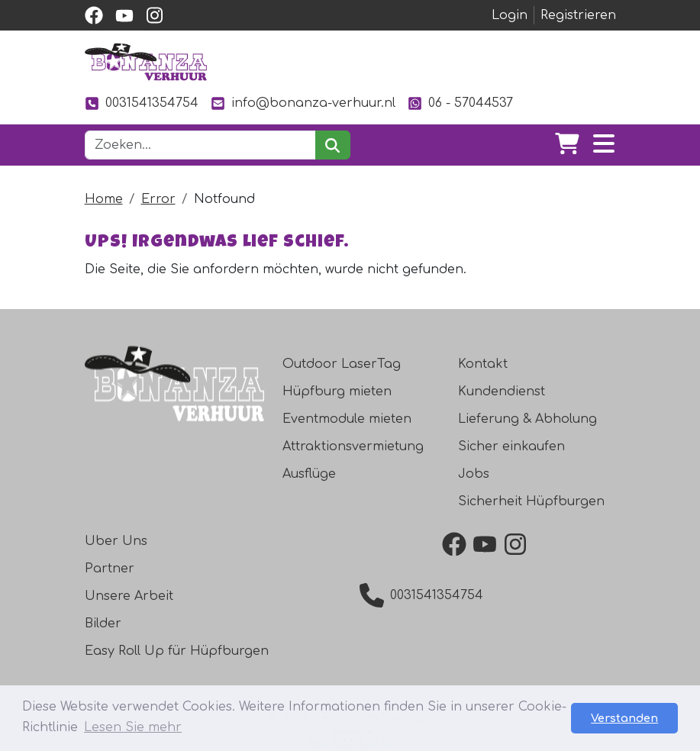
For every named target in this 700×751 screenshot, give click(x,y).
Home (104, 199)
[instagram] (155, 15)
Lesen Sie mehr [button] (133, 727)
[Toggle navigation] (604, 145)
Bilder (103, 624)
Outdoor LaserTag (342, 364)
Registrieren (578, 15)
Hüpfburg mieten (337, 392)
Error (158, 199)
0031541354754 (142, 103)
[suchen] (332, 145)
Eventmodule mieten (347, 419)
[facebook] (94, 15)
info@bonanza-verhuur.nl (303, 103)
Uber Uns (116, 541)
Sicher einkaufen (511, 446)
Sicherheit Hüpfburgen (531, 501)
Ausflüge (309, 474)
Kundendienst (502, 392)
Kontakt (483, 364)
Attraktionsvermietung (353, 446)
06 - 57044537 (460, 103)
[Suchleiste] (201, 145)
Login (510, 15)
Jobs (474, 474)
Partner (110, 569)
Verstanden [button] (624, 718)
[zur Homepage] (146, 62)
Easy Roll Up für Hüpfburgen (177, 651)
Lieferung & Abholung (527, 419)
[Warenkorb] (567, 145)
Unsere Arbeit (129, 596)
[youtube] (124, 15)
